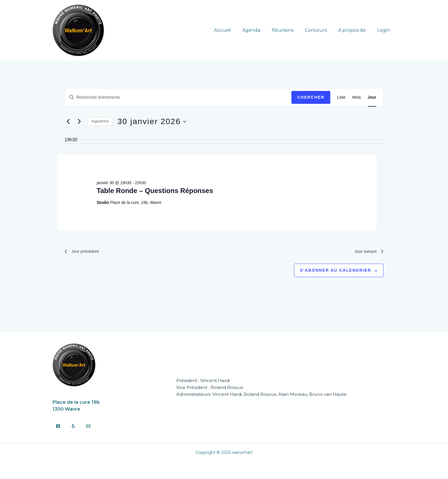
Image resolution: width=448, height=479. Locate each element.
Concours (322, 30)
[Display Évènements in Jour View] (372, 97)
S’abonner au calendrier (336, 272)
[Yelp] (73, 428)
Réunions (291, 30)
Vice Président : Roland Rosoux (210, 388)
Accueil (235, 30)
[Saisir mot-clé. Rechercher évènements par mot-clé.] (178, 97)
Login (385, 30)
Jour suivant (368, 252)
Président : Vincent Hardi (203, 382)
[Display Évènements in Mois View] (357, 97)
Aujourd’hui (100, 121)
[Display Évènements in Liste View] (341, 97)
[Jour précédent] (68, 122)
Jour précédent (83, 252)
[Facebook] (58, 428)
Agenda (262, 30)
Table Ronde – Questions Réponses (155, 191)
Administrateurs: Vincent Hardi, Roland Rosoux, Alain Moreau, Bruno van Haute (261, 395)
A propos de (355, 30)
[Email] (88, 428)
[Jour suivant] (79, 122)
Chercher (311, 97)
